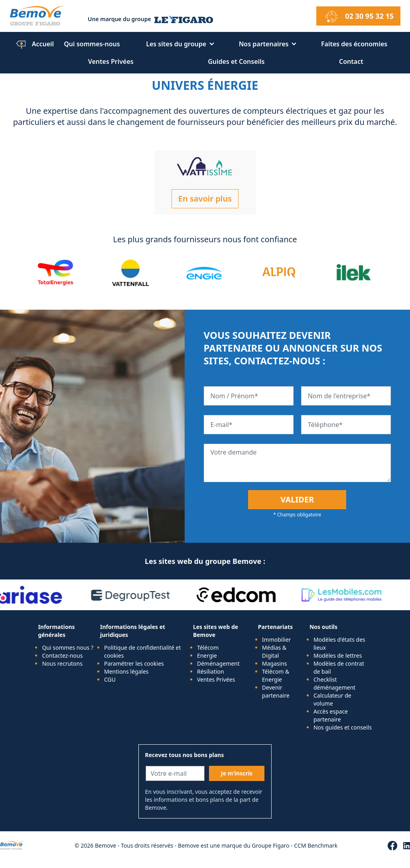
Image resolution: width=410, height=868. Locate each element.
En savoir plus (205, 199)
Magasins (275, 663)
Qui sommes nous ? (68, 648)
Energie (207, 655)
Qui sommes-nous (92, 44)
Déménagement (218, 663)
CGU (110, 679)
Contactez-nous (62, 655)
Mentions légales (126, 671)
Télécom (208, 648)
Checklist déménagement (334, 683)
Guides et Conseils (236, 61)
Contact (351, 61)
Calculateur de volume (332, 699)
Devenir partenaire (276, 691)
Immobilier (277, 640)
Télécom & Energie (276, 675)
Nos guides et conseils (343, 727)
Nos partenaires (264, 44)
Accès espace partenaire (331, 715)
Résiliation (211, 671)
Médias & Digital (274, 651)
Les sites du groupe (176, 44)
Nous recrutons (62, 663)
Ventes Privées (111, 61)
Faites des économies (354, 44)
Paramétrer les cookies (134, 663)
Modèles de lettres (338, 655)
